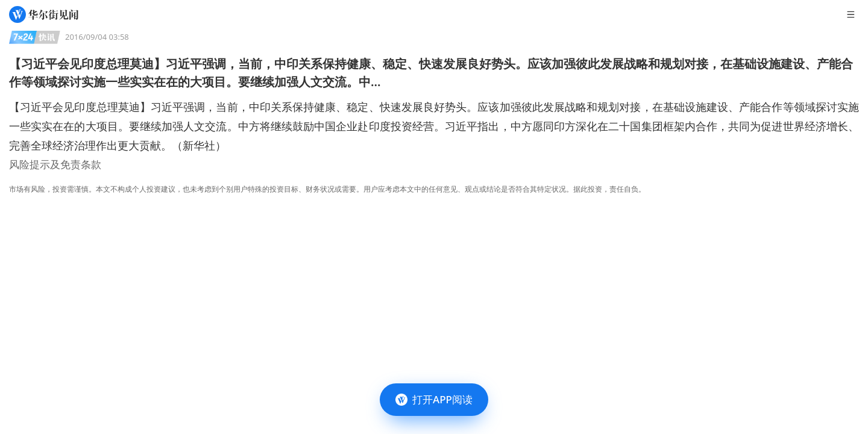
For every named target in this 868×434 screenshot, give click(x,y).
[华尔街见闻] (44, 14)
